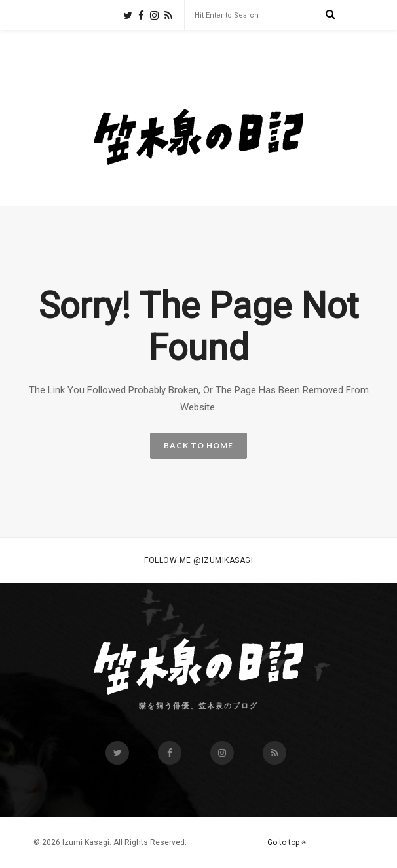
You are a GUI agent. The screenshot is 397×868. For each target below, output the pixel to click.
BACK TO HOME (198, 445)
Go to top (287, 842)
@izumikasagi (223, 560)
